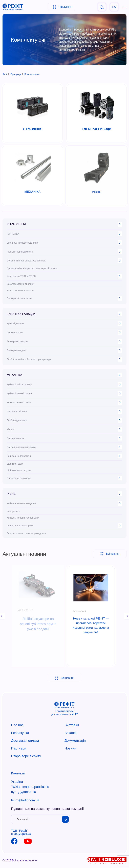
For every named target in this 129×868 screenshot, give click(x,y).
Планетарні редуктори (64, 478)
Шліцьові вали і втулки (19, 470)
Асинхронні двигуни (64, 341)
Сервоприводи (64, 332)
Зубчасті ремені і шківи (64, 393)
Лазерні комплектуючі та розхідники (26, 533)
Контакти (18, 773)
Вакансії (71, 733)
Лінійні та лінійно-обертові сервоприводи (64, 359)
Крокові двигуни (64, 323)
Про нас (17, 725)
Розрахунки (20, 733)
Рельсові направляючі (64, 456)
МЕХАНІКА (64, 375)
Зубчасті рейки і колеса (64, 385)
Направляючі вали (64, 411)
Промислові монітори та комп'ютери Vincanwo (32, 268)
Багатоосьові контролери (20, 284)
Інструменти (13, 511)
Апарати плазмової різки (64, 525)
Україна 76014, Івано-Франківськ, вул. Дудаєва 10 (30, 787)
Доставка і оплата (25, 741)
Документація (75, 741)
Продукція (62, 7)
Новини (70, 748)
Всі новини (64, 678)
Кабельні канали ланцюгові (64, 503)
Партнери (19, 748)
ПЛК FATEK (64, 234)
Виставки (72, 725)
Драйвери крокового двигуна (64, 243)
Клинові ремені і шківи (64, 402)
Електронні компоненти (64, 298)
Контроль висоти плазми (20, 290)
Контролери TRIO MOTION (64, 276)
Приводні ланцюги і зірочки (64, 447)
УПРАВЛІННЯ (64, 224)
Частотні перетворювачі (64, 252)
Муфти (64, 429)
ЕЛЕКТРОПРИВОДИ (64, 314)
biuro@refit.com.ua (25, 800)
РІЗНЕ (64, 494)
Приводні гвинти (64, 438)
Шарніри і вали (15, 464)
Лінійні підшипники (64, 420)
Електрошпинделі (64, 350)
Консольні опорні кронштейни (23, 518)
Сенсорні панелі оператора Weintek (64, 261)
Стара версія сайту (26, 756)
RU (114, 7)
